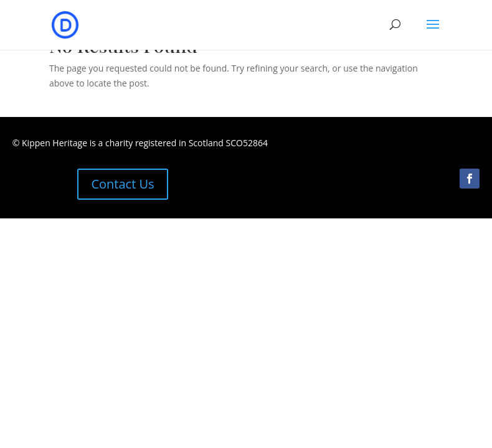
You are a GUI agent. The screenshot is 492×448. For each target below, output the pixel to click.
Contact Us (122, 184)
